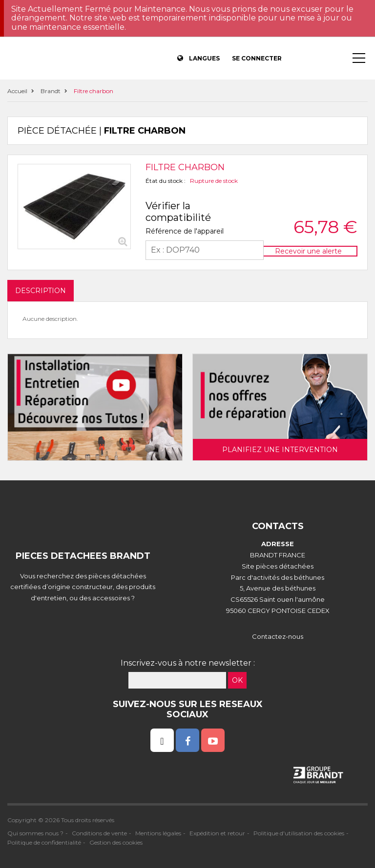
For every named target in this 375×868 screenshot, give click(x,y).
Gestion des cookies (116, 842)
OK (237, 680)
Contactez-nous (278, 636)
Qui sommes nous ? (35, 833)
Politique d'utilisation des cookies (299, 833)
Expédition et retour (217, 833)
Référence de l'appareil (185, 231)
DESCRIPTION (41, 291)
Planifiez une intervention (280, 450)
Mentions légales (158, 833)
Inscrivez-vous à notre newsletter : (188, 663)
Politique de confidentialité (44, 842)
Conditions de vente (99, 833)
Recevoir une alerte (308, 251)
